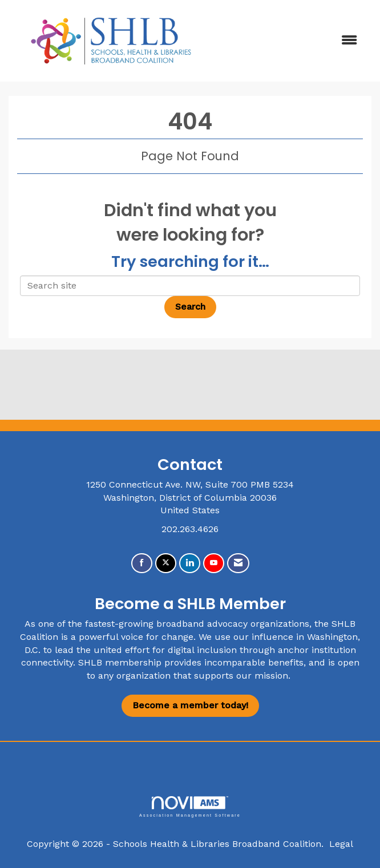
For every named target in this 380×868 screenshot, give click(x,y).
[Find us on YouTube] (214, 563)
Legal (341, 844)
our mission (262, 676)
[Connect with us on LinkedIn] (190, 563)
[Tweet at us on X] (166, 563)
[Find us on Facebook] (142, 563)
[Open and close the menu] (291, 41)
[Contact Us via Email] (238, 563)
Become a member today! (190, 705)
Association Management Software (190, 807)
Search (190, 307)
